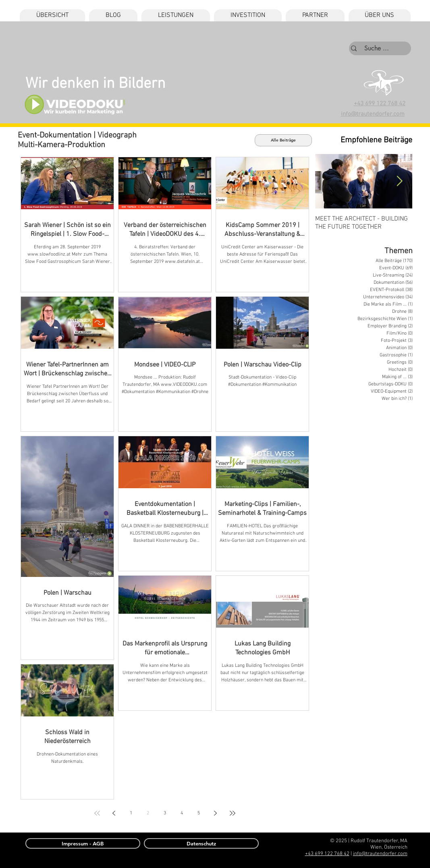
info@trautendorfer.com (380, 854)
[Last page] (233, 813)
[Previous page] (114, 813)
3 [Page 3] (165, 813)
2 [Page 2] (148, 813)
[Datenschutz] (201, 843)
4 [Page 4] (182, 813)
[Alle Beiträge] (283, 140)
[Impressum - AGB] (83, 843)
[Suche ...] (377, 48)
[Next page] (216, 813)
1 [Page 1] (131, 813)
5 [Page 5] (199, 813)
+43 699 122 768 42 (380, 104)
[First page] (97, 813)
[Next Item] (400, 181)
